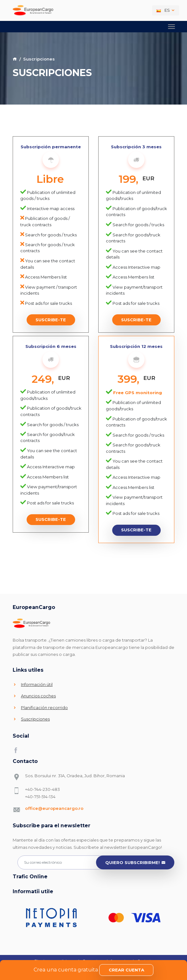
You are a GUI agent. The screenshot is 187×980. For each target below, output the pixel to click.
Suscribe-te (51, 320)
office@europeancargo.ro (54, 808)
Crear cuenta (126, 970)
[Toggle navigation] (171, 27)
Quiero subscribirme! (135, 863)
